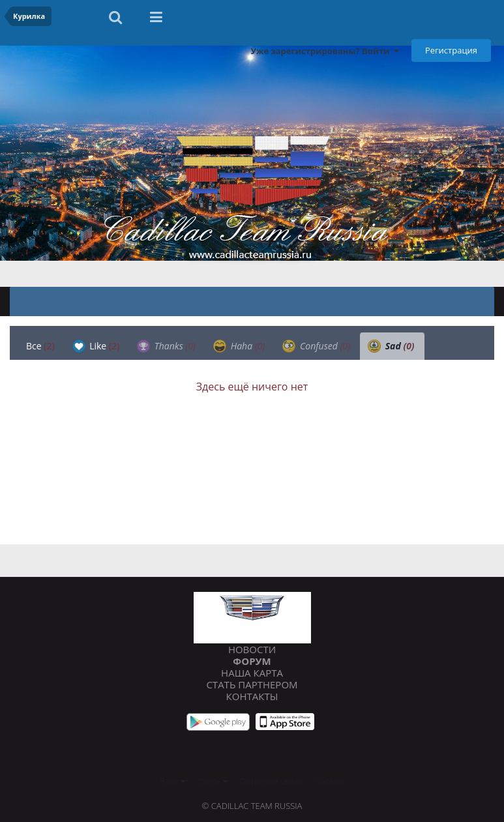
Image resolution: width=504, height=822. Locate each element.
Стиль (213, 781)
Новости (252, 649)
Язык (172, 781)
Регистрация (451, 50)
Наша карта (252, 673)
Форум (252, 661)
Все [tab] (40, 346)
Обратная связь (272, 781)
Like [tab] (96, 346)
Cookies (330, 781)
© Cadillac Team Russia (252, 806)
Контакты (252, 696)
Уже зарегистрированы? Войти (325, 51)
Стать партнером (252, 684)
